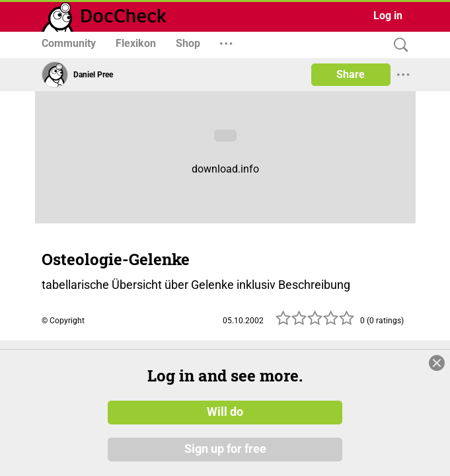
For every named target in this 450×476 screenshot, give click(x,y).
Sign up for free (225, 456)
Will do (225, 419)
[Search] (398, 45)
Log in (388, 16)
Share (351, 74)
